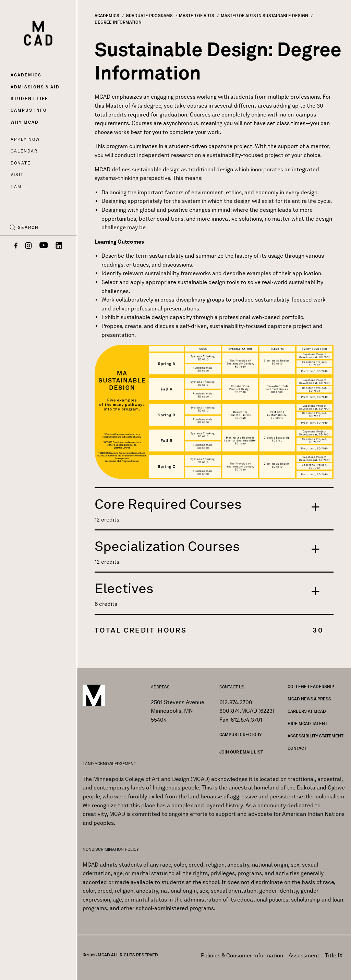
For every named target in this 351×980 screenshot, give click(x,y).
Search (28, 228)
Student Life (29, 99)
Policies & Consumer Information (242, 955)
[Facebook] (16, 246)
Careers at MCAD (307, 711)
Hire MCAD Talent (307, 724)
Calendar (24, 151)
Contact (297, 748)
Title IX (334, 955)
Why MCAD (25, 122)
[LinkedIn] (59, 246)
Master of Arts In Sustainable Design (264, 16)
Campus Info (29, 110)
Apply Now (25, 139)
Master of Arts (197, 16)
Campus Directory (240, 734)
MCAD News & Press (309, 699)
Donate (21, 163)
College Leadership (311, 687)
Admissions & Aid (35, 87)
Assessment (304, 955)
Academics (26, 75)
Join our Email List (241, 752)
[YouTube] (44, 246)
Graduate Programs (149, 16)
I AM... (19, 187)
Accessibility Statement (316, 736)
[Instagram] (28, 246)
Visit (17, 175)
